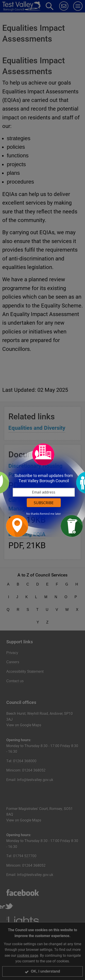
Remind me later (50, 514)
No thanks (33, 514)
